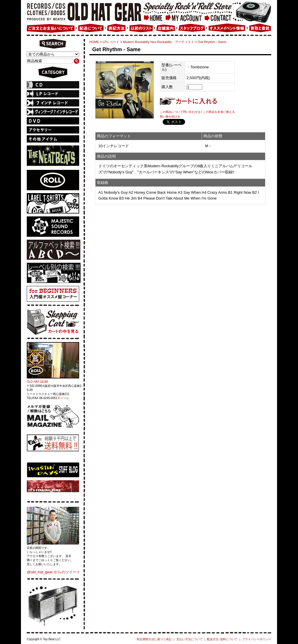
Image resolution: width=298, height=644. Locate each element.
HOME (94, 42)
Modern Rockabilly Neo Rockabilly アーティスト (159, 42)
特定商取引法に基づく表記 (154, 639)
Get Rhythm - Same (212, 42)
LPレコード (111, 42)
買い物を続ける (170, 116)
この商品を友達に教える (219, 112)
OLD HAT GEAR (38, 382)
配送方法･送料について (222, 639)
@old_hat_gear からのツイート (54, 572)
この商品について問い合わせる (180, 112)
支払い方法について (189, 639)
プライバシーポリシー (257, 639)
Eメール (64, 398)
